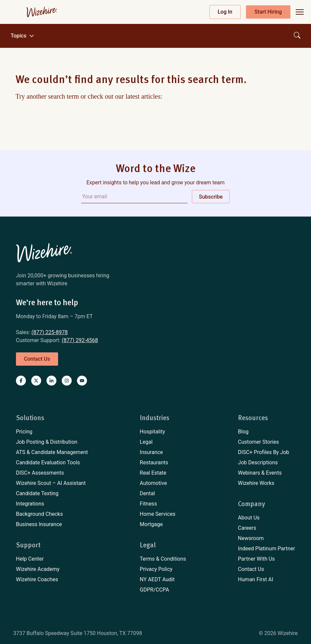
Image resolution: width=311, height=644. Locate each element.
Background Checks (39, 514)
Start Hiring (268, 12)
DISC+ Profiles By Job (264, 452)
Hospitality (152, 432)
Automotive (153, 483)
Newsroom (251, 538)
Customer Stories (258, 442)
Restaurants (154, 462)
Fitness (148, 504)
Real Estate (153, 473)
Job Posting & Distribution (47, 442)
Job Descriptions (258, 462)
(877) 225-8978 (50, 332)
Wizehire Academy (38, 569)
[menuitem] (52, 432)
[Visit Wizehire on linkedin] (51, 381)
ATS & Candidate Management (52, 452)
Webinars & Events (260, 473)
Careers (247, 528)
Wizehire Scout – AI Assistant (51, 483)
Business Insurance (39, 524)
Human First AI (256, 579)
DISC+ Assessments (40, 473)
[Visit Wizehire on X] (36, 381)
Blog (243, 432)
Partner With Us (256, 559)
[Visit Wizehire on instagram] (67, 381)
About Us (249, 518)
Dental (147, 493)
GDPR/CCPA (154, 590)
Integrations (30, 504)
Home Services (157, 514)
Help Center (30, 559)
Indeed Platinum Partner (267, 549)
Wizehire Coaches (37, 579)
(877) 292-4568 (80, 340)
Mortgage (151, 524)
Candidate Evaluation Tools (48, 462)
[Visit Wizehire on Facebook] (21, 381)
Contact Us (251, 569)
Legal (146, 442)
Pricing (24, 432)
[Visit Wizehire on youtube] (82, 381)
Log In (225, 12)
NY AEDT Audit (157, 579)
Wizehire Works (256, 483)
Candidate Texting (37, 493)
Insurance (151, 452)
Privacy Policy (156, 569)
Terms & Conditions (163, 559)
